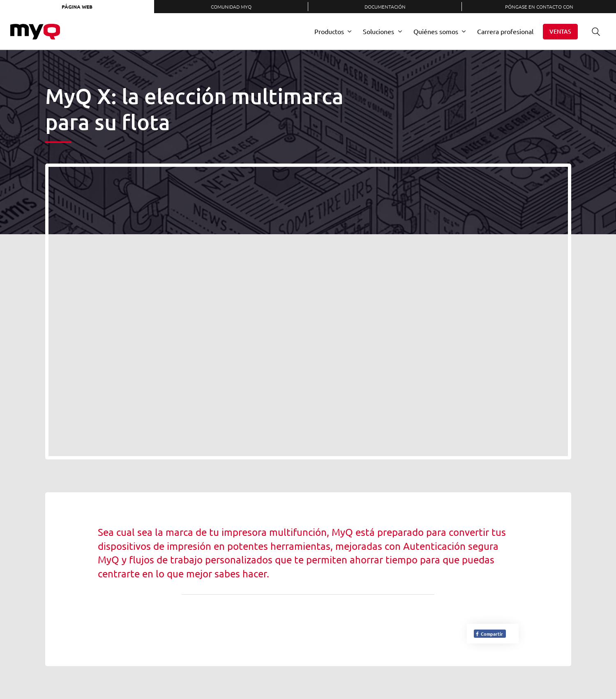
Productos (329, 31)
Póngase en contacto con (539, 7)
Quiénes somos (436, 31)
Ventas (560, 31)
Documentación (385, 7)
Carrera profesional (505, 31)
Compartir (489, 634)
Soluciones (378, 31)
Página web (77, 7)
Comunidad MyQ (231, 7)
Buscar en (593, 31)
